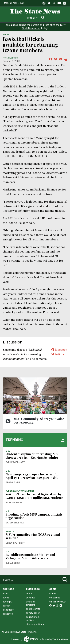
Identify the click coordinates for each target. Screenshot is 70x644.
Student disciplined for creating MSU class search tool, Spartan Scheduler (33, 456)
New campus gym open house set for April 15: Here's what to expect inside (32, 476)
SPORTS (6, 35)
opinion (6, 606)
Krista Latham (10, 58)
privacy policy (33, 613)
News (11, 18)
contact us (55, 598)
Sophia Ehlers (14, 503)
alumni (53, 594)
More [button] (51, 18)
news (5, 594)
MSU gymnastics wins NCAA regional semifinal (33, 536)
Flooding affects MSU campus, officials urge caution (34, 516)
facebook (59, 350)
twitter (58, 354)
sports (6, 598)
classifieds (8, 610)
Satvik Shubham (15, 523)
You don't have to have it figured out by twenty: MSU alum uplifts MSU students (34, 496)
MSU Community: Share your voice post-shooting (39, 421)
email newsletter (57, 602)
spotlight (7, 602)
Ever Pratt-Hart (15, 462)
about (29, 594)
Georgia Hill (13, 482)
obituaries (8, 614)
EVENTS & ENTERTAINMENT (20, 491)
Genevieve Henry (15, 543)
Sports (36, 18)
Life (24, 18)
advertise (31, 598)
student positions (35, 624)
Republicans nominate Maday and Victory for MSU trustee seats (30, 556)
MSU (8, 451)
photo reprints (33, 609)
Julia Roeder (13, 563)
